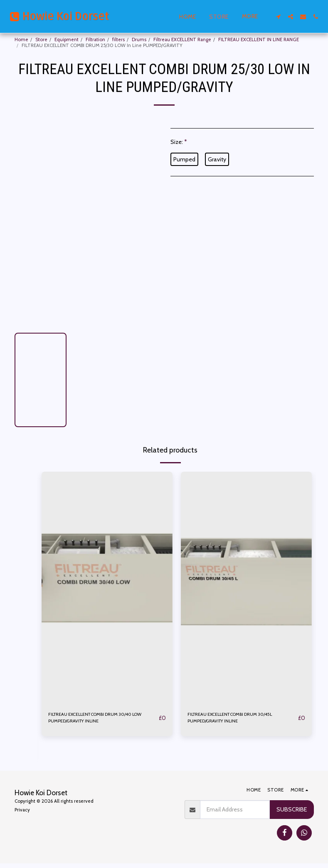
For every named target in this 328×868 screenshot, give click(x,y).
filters (118, 40)
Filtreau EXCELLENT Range (182, 40)
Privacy (22, 814)
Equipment (67, 40)
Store (41, 40)
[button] (278, 17)
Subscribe (292, 814)
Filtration (95, 40)
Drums (139, 40)
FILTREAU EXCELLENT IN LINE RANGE (259, 40)
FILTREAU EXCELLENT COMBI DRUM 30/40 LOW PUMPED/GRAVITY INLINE (103, 720)
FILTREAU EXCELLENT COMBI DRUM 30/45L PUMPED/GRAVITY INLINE (233, 720)
